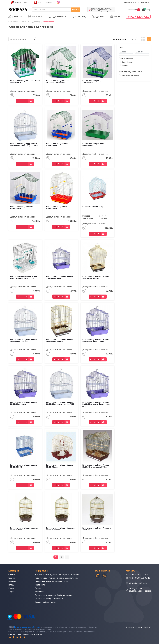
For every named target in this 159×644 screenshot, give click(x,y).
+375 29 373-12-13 (22, 2)
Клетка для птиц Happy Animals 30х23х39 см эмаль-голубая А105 (60, 403)
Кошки (12, 578)
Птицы (11, 585)
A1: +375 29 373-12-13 (139, 575)
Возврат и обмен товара (46, 602)
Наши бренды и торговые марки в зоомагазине (56, 578)
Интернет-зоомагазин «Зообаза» (27, 627)
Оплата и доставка (138, 17)
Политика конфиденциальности (49, 599)
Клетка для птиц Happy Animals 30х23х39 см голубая (24, 340)
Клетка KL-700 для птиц (93, 207)
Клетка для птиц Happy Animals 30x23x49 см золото (96, 277)
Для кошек (37, 17)
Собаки (12, 575)
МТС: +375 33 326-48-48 (139, 578)
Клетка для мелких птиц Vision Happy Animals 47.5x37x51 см (23, 277)
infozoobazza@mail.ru (138, 583)
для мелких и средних (129, 75)
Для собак (17, 17)
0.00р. (147, 9)
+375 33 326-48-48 (45, 2)
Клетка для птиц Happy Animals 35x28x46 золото (60, 466)
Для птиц (81, 17)
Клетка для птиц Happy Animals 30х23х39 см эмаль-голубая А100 (24, 145)
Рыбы (11, 588)
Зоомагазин (13, 22)
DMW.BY (147, 627)
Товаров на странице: (120, 39)
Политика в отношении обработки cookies (54, 595)
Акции (117, 17)
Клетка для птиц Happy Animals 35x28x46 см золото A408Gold (96, 466)
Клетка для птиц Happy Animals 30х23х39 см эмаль (24, 403)
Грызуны (12, 581)
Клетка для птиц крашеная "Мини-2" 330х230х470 (58, 82)
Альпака (124, 65)
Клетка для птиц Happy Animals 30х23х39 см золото (60, 340)
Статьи (38, 588)
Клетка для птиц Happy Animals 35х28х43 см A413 (60, 277)
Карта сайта (40, 585)
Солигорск (25, 22)
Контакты (145, 2)
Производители (130, 2)
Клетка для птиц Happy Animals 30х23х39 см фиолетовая (96, 340)
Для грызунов (60, 17)
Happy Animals (126, 62)
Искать (81, 10)
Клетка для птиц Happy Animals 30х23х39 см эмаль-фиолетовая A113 (96, 404)
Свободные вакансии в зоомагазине (51, 581)
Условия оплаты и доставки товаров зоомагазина (57, 575)
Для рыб (100, 17)
